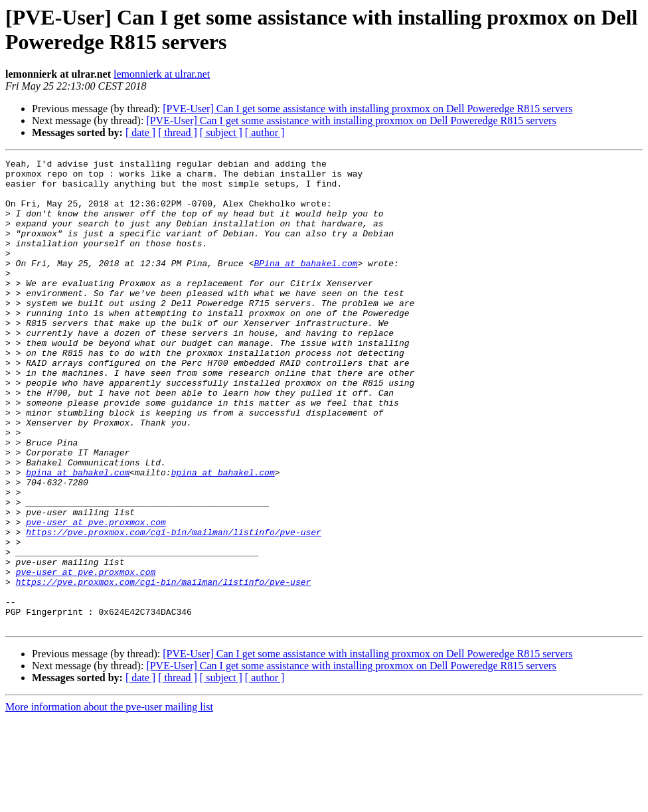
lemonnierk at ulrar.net (162, 74)
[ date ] (140, 132)
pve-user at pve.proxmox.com (96, 596)
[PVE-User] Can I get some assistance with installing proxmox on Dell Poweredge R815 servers (367, 109)
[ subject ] (221, 132)
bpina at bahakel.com (78, 536)
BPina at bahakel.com (305, 285)
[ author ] (265, 132)
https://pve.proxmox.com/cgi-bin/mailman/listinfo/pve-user (174, 608)
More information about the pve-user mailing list (109, 800)
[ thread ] (178, 132)
